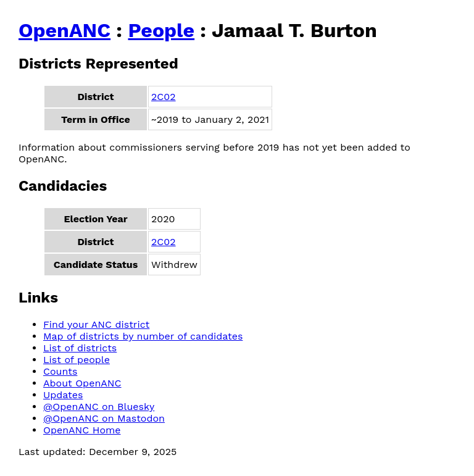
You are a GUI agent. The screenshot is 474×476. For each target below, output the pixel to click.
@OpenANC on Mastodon (104, 418)
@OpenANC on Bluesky (99, 407)
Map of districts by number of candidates (143, 336)
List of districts (80, 348)
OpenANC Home (82, 430)
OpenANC (64, 30)
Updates (63, 395)
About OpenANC (82, 383)
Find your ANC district (96, 324)
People (161, 30)
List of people (77, 360)
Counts (60, 371)
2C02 (164, 97)
